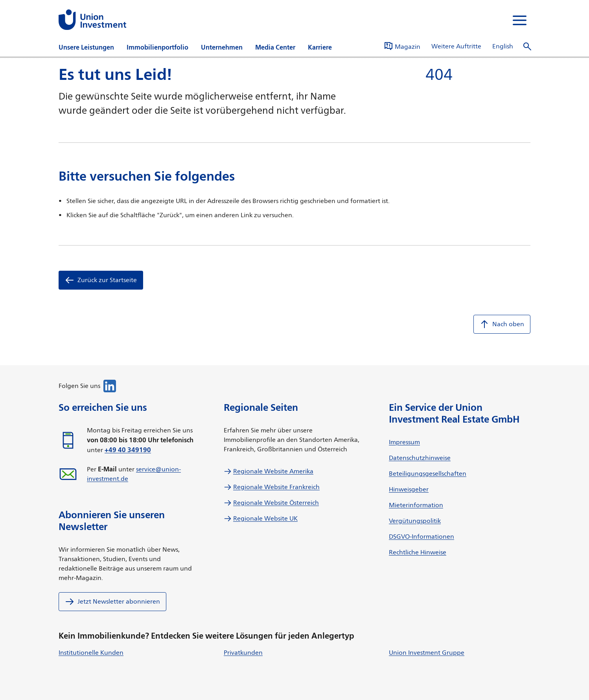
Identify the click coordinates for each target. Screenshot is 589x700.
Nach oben (502, 324)
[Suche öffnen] (527, 47)
